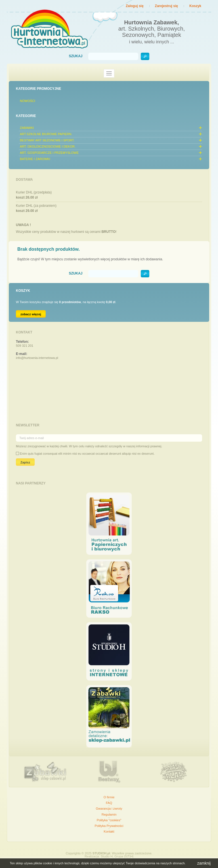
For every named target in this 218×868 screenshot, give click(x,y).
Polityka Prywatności (109, 826)
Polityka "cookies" (109, 820)
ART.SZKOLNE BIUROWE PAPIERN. (46, 134)
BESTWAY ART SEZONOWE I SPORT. (47, 140)
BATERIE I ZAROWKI (35, 159)
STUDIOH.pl (101, 853)
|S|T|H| (129, 856)
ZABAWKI (27, 128)
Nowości (28, 101)
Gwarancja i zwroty (109, 809)
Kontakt (109, 831)
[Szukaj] (113, 56)
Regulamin (109, 814)
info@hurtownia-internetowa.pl (37, 358)
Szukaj (76, 56)
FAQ (109, 803)
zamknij (204, 863)
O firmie (109, 797)
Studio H (107, 856)
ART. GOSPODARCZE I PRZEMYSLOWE (49, 153)
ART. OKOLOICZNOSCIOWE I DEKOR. (48, 146)
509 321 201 (25, 346)
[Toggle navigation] (109, 73)
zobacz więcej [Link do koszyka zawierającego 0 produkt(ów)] (31, 314)
